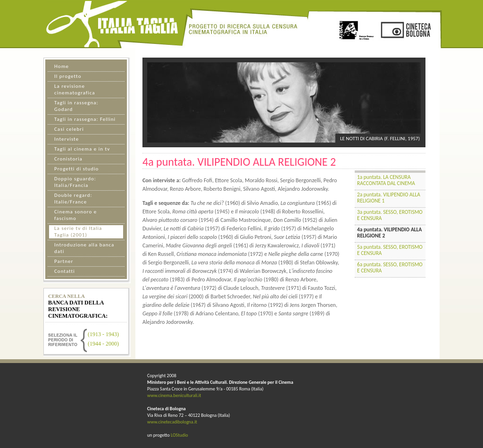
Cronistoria (68, 159)
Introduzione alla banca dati (84, 248)
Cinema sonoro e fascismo (75, 215)
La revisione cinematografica (75, 89)
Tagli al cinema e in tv (82, 149)
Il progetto (68, 76)
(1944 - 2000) (103, 344)
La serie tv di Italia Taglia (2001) (78, 232)
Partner (64, 261)
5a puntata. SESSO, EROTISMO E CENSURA (390, 250)
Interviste (67, 139)
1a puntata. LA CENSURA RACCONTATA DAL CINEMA (386, 180)
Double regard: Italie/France (73, 199)
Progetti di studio (76, 169)
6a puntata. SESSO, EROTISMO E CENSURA (390, 267)
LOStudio (179, 435)
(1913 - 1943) (103, 334)
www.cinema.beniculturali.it (174, 395)
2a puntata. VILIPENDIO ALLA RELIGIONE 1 (389, 198)
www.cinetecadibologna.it (172, 422)
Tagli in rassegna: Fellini (85, 119)
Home (62, 66)
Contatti (65, 271)
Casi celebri (69, 129)
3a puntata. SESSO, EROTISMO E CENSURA (390, 215)
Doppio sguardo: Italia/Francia (75, 182)
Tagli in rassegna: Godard (76, 106)
